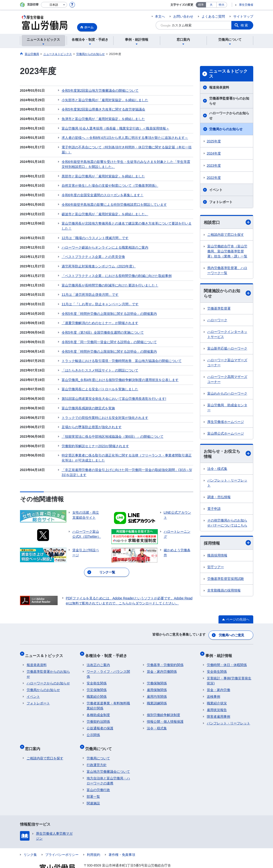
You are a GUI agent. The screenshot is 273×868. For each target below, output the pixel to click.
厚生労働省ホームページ (226, 422)
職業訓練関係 (157, 691)
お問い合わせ (183, 16)
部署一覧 (93, 781)
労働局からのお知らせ (226, 129)
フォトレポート (221, 202)
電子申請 (214, 510)
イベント (216, 190)
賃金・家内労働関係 (162, 660)
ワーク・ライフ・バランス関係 (108, 662)
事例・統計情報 (220, 645)
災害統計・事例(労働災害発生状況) (229, 669)
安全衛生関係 (97, 671)
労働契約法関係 (98, 710)
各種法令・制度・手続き (108, 645)
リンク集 (30, 839)
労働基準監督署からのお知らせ (229, 101)
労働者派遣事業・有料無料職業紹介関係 (108, 694)
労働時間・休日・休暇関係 (227, 653)
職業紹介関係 (97, 685)
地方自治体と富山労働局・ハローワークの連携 (108, 765)
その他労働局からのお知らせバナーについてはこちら (227, 524)
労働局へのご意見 (232, 626)
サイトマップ (243, 16)
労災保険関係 (97, 678)
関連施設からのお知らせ (227, 294)
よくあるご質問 (213, 16)
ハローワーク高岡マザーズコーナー (227, 380)
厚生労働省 (246, 5)
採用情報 (227, 544)
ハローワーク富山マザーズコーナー (227, 363)
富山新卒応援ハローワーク (227, 349)
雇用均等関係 (157, 685)
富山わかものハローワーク (227, 394)
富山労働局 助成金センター (227, 408)
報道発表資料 (219, 87)
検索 (245, 25)
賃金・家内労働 (218, 678)
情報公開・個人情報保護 (165, 710)
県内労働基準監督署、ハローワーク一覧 (227, 271)
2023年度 (214, 166)
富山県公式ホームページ (226, 434)
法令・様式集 (217, 470)
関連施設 (93, 788)
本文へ (160, 16)
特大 (222, 5)
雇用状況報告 (217, 698)
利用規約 (94, 839)
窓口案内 (34, 735)
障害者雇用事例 (218, 705)
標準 (201, 5)
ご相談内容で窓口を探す (226, 235)
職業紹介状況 (217, 691)
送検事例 (213, 685)
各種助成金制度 (98, 703)
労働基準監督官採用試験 (226, 580)
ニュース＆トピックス (228, 74)
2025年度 (214, 141)
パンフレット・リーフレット (227, 484)
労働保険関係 (157, 671)
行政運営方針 (97, 750)
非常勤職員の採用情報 (224, 592)
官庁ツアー (216, 569)
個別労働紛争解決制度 (164, 703)
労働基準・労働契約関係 (165, 653)
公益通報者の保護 (100, 716)
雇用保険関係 (157, 678)
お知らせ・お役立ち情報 (227, 455)
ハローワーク (217, 321)
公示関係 (93, 723)
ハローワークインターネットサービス (227, 335)
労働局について (100, 735)
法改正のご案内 (98, 653)
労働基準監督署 (219, 309)
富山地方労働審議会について (108, 756)
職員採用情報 (217, 557)
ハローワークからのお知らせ (229, 116)
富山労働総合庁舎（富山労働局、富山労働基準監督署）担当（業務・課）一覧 (227, 251)
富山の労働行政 (98, 775)
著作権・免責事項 (122, 839)
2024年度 (214, 153)
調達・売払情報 (219, 498)
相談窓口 (227, 222)
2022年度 (214, 178)
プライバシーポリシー (62, 839)
